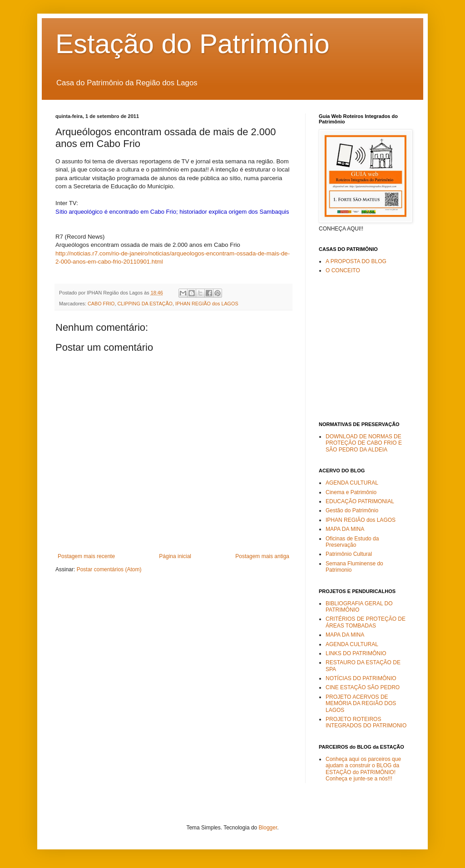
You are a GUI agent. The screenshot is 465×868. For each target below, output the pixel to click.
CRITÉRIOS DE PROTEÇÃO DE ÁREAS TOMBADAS (366, 622)
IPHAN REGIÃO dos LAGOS (207, 304)
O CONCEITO (343, 270)
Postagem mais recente (86, 556)
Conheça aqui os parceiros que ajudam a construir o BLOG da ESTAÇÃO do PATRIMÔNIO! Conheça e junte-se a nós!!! (363, 769)
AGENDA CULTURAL (352, 483)
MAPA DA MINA (345, 529)
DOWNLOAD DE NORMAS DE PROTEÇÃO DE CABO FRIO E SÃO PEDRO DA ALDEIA (364, 443)
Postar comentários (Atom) (109, 569)
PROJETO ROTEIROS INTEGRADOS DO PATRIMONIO (366, 722)
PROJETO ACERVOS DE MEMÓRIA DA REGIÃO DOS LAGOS (361, 704)
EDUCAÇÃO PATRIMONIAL (360, 501)
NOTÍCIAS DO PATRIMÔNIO (361, 678)
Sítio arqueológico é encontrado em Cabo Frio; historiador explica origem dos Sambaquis (172, 212)
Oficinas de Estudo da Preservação (352, 542)
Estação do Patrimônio (193, 44)
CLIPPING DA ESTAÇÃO (145, 304)
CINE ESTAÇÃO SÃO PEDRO (363, 687)
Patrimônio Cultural (349, 554)
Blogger (268, 828)
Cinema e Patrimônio (351, 492)
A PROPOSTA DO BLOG (356, 261)
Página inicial (175, 556)
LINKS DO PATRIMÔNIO (356, 653)
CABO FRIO (101, 304)
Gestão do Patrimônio (352, 510)
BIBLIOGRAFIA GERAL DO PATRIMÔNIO (359, 607)
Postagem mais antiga (262, 556)
